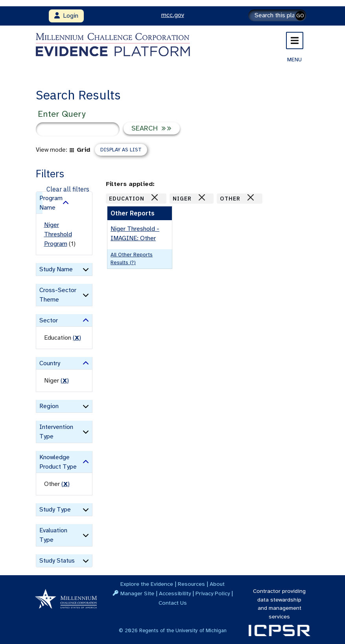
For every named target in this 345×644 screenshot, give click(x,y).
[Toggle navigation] (295, 40)
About (217, 584)
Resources (191, 584)
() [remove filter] (77, 338)
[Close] (155, 197)
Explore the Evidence (147, 584)
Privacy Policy (213, 593)
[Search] (277, 15)
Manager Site (137, 593)
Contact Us (173, 603)
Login (66, 16)
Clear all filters (68, 189)
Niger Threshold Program (58, 234)
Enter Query (62, 114)
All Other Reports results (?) (132, 259)
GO (300, 16)
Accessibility (175, 593)
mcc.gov (173, 15)
